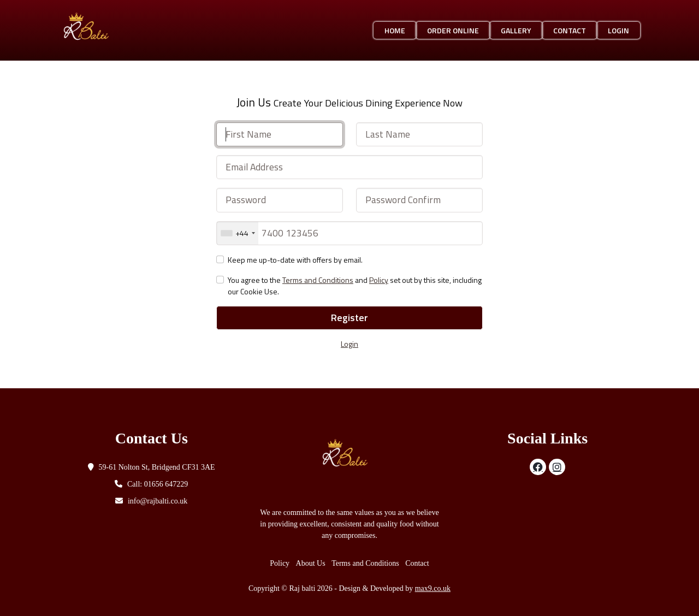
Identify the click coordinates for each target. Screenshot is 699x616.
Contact (570, 30)
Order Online (453, 30)
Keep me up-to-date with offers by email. (295, 260)
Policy (379, 280)
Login (618, 30)
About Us (311, 563)
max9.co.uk (433, 588)
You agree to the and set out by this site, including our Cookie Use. (355, 286)
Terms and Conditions (318, 280)
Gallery (516, 30)
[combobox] (238, 233)
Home (395, 30)
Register (349, 318)
